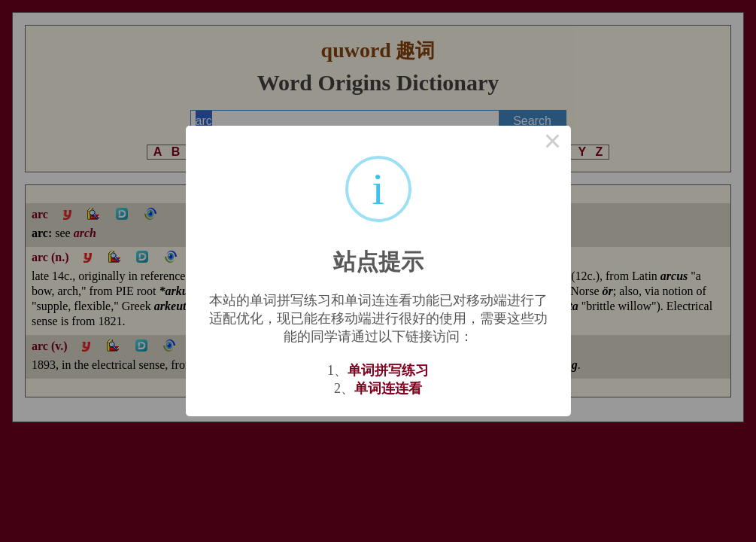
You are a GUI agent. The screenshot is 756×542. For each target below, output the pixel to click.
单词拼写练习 (388, 370)
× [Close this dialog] (553, 144)
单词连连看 (388, 388)
